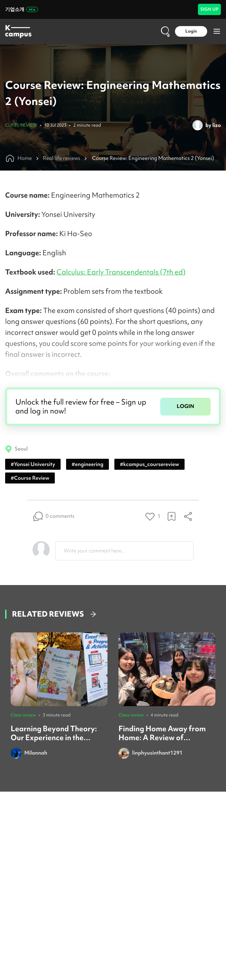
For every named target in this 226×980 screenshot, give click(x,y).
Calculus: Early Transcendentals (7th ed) (121, 272)
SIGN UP (209, 9)
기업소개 (22, 9)
